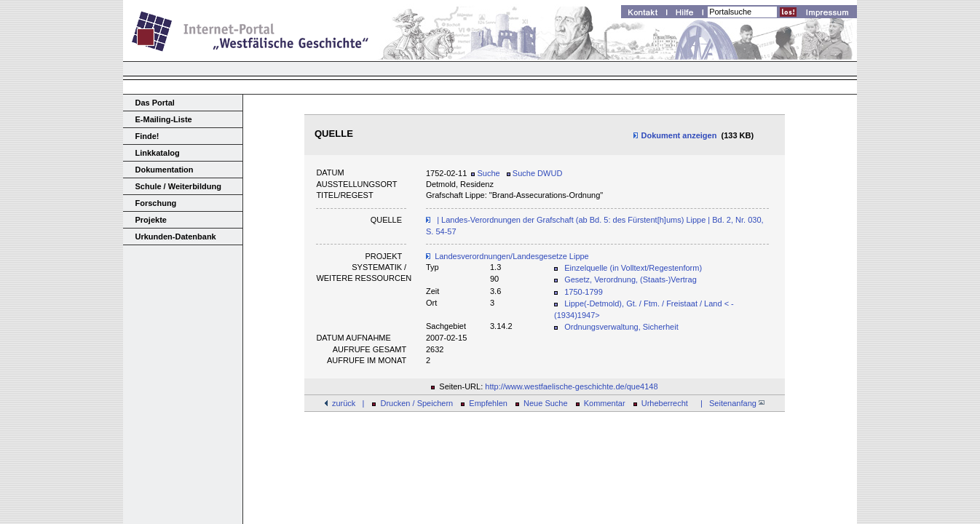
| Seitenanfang (730, 403)
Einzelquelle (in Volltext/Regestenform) (633, 268)
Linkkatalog (158, 153)
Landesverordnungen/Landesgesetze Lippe (512, 256)
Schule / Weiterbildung (178, 186)
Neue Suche (546, 403)
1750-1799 (584, 292)
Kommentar (605, 403)
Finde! (147, 136)
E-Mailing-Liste (164, 119)
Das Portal (155, 103)
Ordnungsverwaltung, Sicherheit (621, 327)
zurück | (348, 403)
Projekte (151, 220)
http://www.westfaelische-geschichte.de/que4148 (571, 386)
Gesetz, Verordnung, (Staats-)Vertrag (631, 279)
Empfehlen (488, 403)
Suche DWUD (535, 173)
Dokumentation (165, 170)
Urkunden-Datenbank (176, 237)
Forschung (156, 203)
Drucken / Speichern (417, 403)
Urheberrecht (665, 403)
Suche (485, 173)
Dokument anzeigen (675, 135)
